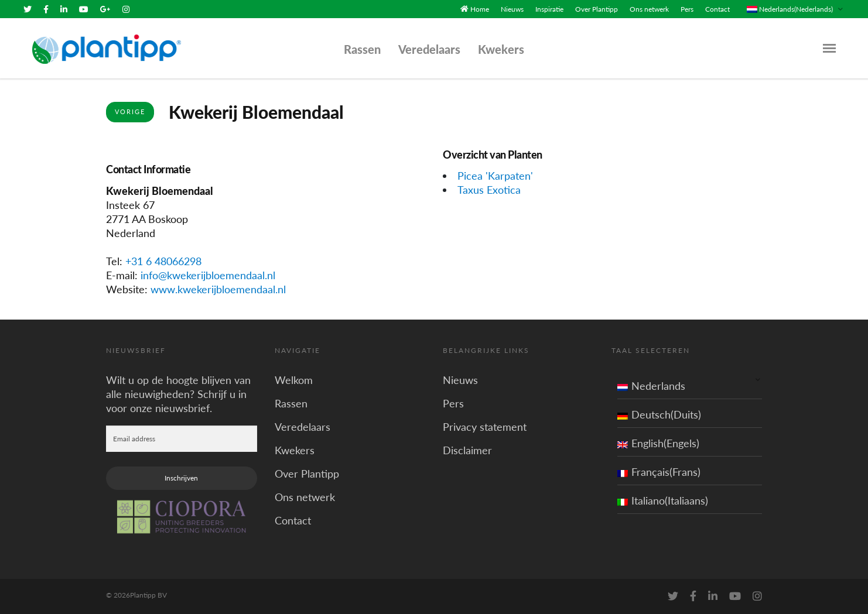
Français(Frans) (659, 472)
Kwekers (501, 49)
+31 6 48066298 (163, 261)
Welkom (294, 380)
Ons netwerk (649, 9)
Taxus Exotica (489, 190)
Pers (687, 9)
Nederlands (651, 386)
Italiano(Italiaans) (663, 500)
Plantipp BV (148, 595)
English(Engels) (658, 443)
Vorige (130, 112)
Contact (717, 9)
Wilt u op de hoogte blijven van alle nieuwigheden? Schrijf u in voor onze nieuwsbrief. (178, 394)
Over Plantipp (597, 9)
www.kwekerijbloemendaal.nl (218, 289)
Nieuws (512, 9)
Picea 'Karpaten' (495, 176)
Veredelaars (429, 49)
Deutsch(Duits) (659, 414)
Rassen (362, 49)
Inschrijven (181, 478)
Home (480, 9)
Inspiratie (549, 9)
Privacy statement (485, 427)
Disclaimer (467, 450)
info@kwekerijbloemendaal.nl (208, 275)
